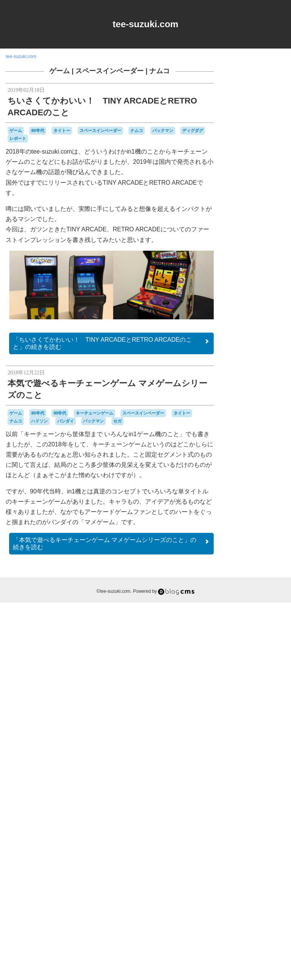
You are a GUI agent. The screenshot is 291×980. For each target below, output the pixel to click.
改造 (270, 876)
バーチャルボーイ (263, 814)
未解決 (246, 883)
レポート (18, 138)
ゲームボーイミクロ (257, 719)
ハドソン (39, 421)
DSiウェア (267, 617)
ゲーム (59, 71)
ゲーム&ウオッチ (253, 681)
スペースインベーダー (110, 71)
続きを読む (111, 343)
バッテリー (259, 807)
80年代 (38, 130)
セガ (117, 421)
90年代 (60, 413)
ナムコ (160, 71)
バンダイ (66, 421)
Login (263, 933)
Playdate (252, 630)
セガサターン (266, 758)
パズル (239, 820)
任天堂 (254, 862)
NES (260, 623)
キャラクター (266, 651)
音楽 (265, 890)
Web (238, 637)
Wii (248, 638)
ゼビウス (242, 765)
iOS (236, 623)
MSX (247, 623)
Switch (269, 630)
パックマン (163, 130)
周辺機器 (252, 869)
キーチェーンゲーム (95, 413)
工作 (269, 869)
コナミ (266, 722)
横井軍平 (265, 883)
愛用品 (254, 876)
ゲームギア (270, 688)
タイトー (62, 130)
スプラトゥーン (266, 737)
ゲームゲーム (246, 695)
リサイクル (269, 848)
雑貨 (252, 890)
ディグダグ (193, 130)
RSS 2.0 (240, 933)
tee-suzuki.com (145, 24)
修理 (271, 862)
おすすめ (262, 638)
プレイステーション (256, 830)
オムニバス (256, 644)
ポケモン (269, 842)
